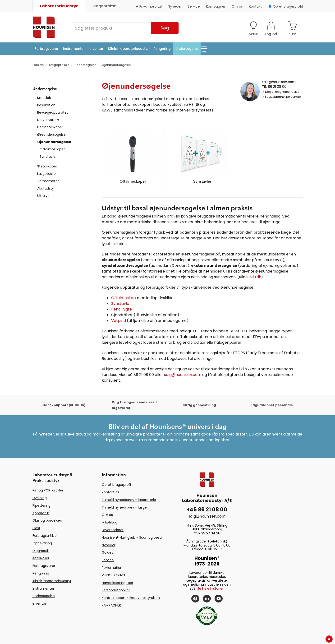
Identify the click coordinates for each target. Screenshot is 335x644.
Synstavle (120, 303)
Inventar (96, 49)
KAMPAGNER (111, 605)
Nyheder (175, 6)
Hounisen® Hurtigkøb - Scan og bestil (132, 537)
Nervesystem (48, 120)
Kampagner (216, 6)
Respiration (46, 105)
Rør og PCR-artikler (48, 490)
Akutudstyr (46, 188)
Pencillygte (122, 309)
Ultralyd (43, 196)
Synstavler (48, 157)
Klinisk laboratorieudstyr (128, 49)
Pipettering (41, 505)
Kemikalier (41, 558)
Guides (107, 552)
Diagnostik (41, 551)
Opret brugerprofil (117, 485)
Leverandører (113, 530)
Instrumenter (74, 49)
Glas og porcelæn (47, 520)
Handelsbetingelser (117, 583)
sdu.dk (255, 277)
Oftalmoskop (124, 298)
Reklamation (112, 568)
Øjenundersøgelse (54, 142)
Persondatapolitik (116, 590)
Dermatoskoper (50, 127)
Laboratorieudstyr (59, 6)
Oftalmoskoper (52, 149)
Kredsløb (44, 98)
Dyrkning (40, 498)
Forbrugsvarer (47, 49)
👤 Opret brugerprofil (285, 6)
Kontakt (255, 6)
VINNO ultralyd (113, 575)
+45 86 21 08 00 (207, 510)
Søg (165, 28)
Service (194, 6)
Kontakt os (110, 492)
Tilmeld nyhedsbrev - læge (124, 507)
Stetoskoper (47, 166)
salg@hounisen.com (279, 82)
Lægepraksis (105, 6)
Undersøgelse (187, 49)
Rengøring (162, 49)
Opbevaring (42, 543)
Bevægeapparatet (53, 112)
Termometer (48, 181)
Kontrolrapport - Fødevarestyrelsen (131, 598)
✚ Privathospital (149, 6)
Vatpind (119, 321)
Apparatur (41, 513)
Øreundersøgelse (51, 134)
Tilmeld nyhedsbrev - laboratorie (129, 500)
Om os (237, 6)
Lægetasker (47, 174)
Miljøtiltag (110, 522)
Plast (36, 528)
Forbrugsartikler (45, 536)
